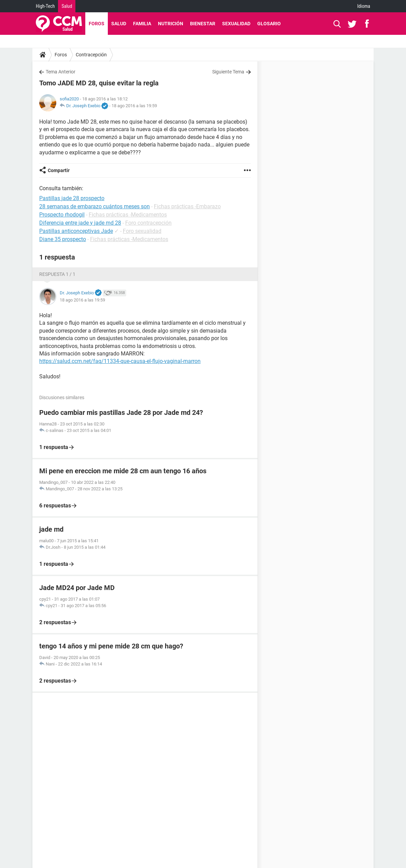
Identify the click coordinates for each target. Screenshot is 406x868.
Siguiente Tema (228, 72)
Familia (142, 24)
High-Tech (45, 6)
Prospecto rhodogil (62, 215)
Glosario (269, 24)
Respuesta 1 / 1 (57, 274)
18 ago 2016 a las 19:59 (134, 106)
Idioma (364, 6)
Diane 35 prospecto (63, 239)
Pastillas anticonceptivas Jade (76, 231)
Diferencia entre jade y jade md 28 (80, 223)
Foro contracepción (148, 223)
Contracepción (91, 55)
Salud (67, 6)
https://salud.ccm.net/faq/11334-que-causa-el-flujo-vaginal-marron (120, 361)
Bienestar (203, 24)
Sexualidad (236, 24)
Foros (97, 24)
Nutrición (171, 24)
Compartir (59, 170)
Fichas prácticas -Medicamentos (128, 215)
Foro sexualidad (142, 231)
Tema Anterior (61, 72)
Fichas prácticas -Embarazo (187, 206)
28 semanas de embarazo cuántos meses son (95, 206)
